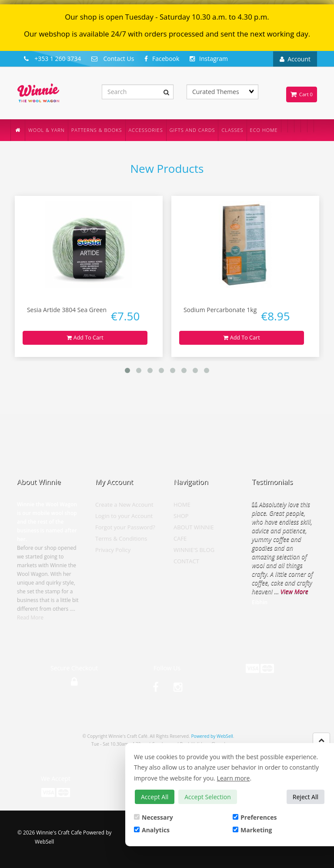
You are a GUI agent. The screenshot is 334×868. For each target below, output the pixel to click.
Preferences (255, 817)
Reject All (306, 797)
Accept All (155, 797)
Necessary (154, 817)
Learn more (234, 778)
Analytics (152, 830)
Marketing (252, 830)
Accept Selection (208, 797)
